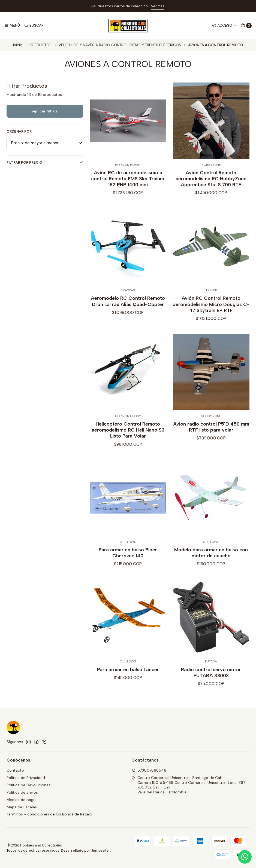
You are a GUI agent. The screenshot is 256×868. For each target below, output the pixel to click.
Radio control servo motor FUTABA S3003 (211, 696)
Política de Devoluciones (28, 785)
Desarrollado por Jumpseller (85, 850)
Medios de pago (21, 800)
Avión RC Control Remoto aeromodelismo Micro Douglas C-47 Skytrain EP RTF (211, 328)
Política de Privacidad (26, 778)
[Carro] (246, 26)
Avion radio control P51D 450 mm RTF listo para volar (211, 450)
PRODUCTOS (40, 45)
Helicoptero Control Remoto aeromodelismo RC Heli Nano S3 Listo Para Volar (128, 453)
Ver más (158, 6)
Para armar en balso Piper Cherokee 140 (128, 576)
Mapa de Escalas (22, 807)
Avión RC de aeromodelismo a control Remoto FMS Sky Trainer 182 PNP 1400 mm (128, 178)
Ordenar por (19, 132)
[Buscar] (34, 26)
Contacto (15, 770)
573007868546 (149, 770)
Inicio (18, 45)
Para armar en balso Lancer (128, 693)
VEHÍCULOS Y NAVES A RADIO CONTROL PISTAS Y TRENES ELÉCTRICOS (120, 45)
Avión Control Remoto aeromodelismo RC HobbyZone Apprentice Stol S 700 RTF (211, 178)
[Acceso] (224, 26)
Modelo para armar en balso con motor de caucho (211, 576)
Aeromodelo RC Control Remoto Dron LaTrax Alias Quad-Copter (128, 325)
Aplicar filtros (45, 111)
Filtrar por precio (45, 162)
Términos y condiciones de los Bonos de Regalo (49, 814)
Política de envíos (22, 792)
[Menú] (12, 26)
